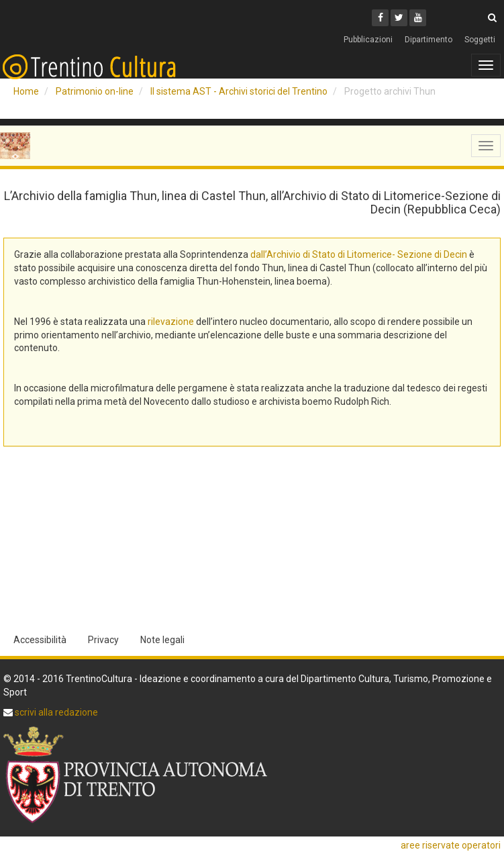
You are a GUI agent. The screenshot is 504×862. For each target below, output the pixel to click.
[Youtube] (418, 18)
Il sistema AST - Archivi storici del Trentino (239, 91)
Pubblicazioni (368, 40)
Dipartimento (429, 40)
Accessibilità (40, 640)
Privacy (103, 640)
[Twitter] (399, 18)
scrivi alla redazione (55, 712)
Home (26, 91)
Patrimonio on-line (95, 91)
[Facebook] (380, 18)
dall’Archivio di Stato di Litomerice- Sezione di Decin (359, 254)
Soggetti (480, 40)
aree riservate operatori (451, 845)
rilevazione (171, 322)
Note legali (162, 640)
